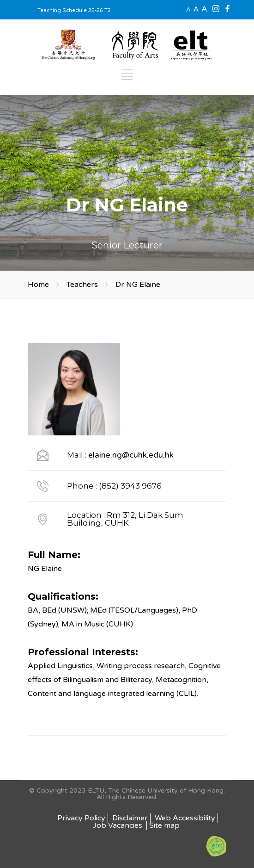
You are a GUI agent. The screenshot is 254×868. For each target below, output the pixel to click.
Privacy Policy (81, 818)
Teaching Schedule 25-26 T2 (74, 10)
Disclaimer (130, 818)
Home (38, 285)
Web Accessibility (185, 818)
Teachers (82, 285)
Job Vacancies (118, 825)
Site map (164, 825)
